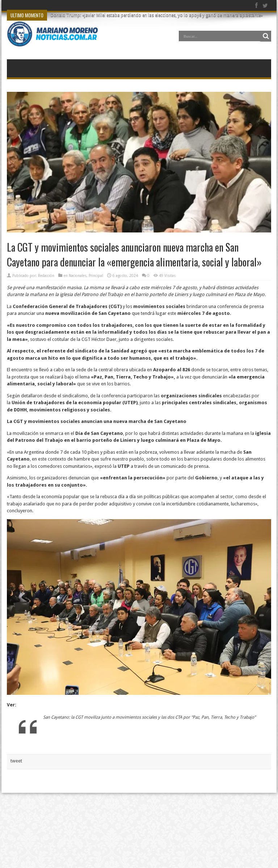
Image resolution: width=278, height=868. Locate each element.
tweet (16, 761)
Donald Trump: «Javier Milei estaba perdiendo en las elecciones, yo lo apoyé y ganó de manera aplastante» (157, 15)
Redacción (46, 276)
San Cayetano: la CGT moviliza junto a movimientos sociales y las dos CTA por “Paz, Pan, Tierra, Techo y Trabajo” (149, 717)
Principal (96, 276)
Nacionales (78, 276)
